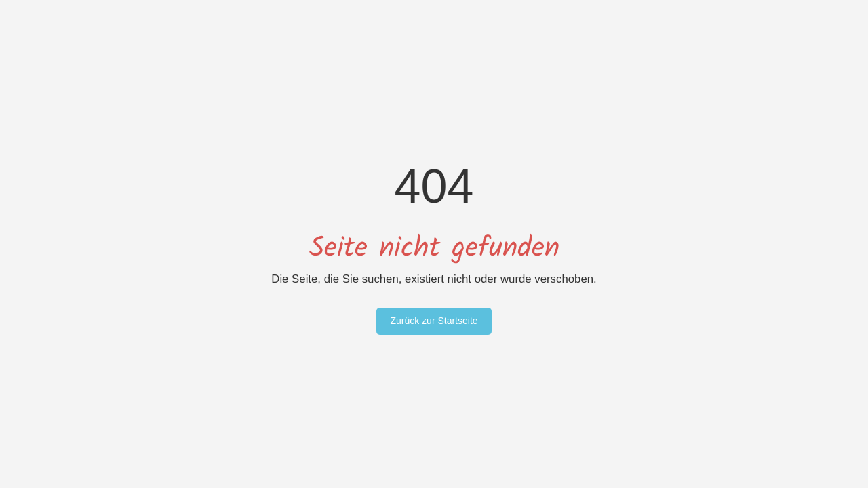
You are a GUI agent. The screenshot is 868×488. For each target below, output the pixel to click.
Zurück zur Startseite (434, 321)
